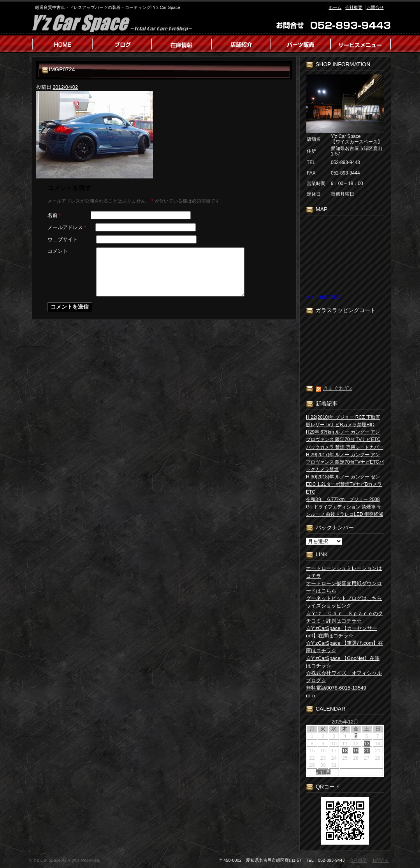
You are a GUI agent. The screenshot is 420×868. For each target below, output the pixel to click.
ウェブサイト (63, 239)
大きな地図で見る (323, 297)
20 (367, 751)
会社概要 (354, 7)
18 (345, 751)
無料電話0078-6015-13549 (336, 688)
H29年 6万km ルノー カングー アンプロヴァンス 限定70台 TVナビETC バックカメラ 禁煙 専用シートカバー (345, 439)
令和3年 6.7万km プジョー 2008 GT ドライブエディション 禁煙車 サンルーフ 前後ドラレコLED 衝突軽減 (344, 507)
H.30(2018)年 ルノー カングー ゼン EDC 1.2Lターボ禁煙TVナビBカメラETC (344, 484)
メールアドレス (67, 227)
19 (356, 751)
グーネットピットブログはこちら (344, 598)
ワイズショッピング (329, 606)
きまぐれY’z (337, 388)
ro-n (310, 696)
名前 (54, 215)
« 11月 (323, 772)
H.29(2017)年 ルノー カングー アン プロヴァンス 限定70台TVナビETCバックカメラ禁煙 (345, 462)
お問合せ (375, 7)
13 (367, 744)
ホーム (335, 7)
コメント (58, 251)
